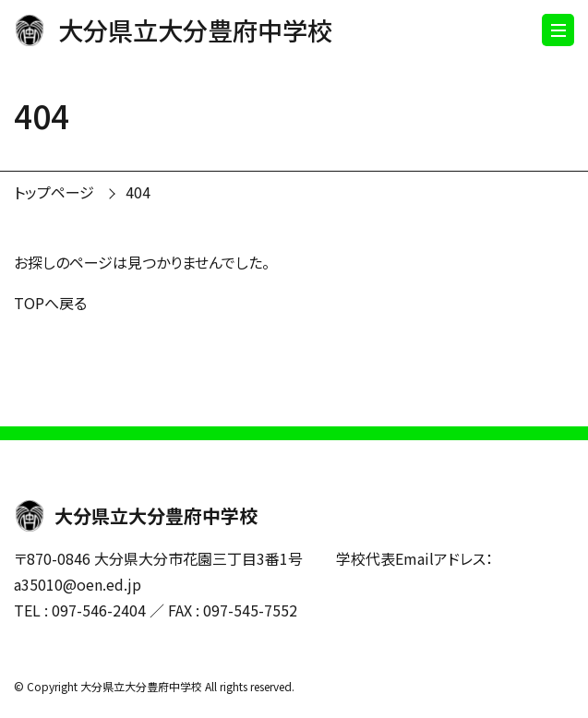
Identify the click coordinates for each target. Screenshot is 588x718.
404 (138, 192)
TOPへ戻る (50, 303)
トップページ (54, 192)
